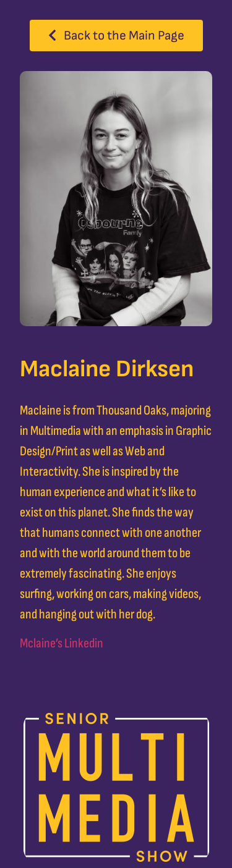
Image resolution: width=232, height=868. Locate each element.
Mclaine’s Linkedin (62, 643)
